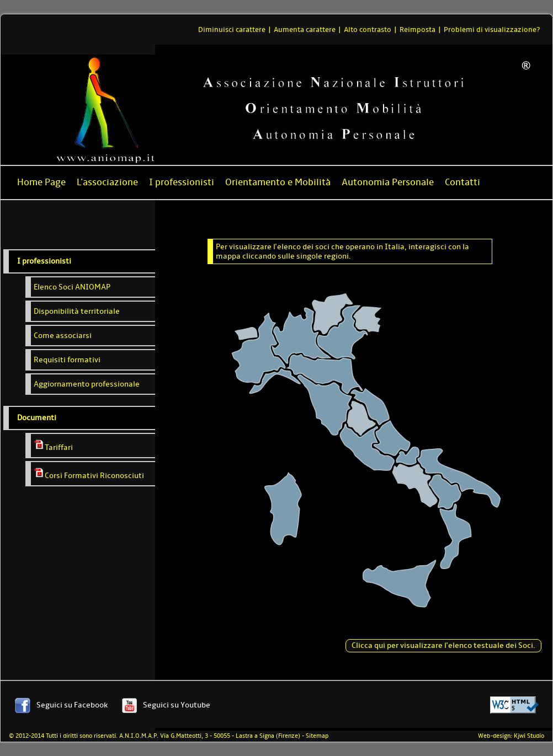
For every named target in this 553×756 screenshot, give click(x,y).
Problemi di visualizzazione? (492, 30)
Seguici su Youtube (177, 705)
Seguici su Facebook (72, 705)
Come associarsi (63, 336)
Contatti (462, 182)
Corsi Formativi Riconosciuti (89, 474)
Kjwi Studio (529, 736)
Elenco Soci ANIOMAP (72, 287)
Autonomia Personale (388, 182)
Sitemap (317, 736)
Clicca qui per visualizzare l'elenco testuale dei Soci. (443, 645)
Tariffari (53, 446)
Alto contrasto (368, 30)
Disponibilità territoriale (77, 311)
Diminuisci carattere (232, 30)
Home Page (41, 182)
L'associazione (107, 182)
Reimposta (418, 30)
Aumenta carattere (305, 30)
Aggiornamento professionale (87, 384)
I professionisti (182, 182)
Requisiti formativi (67, 360)
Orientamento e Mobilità (278, 182)
